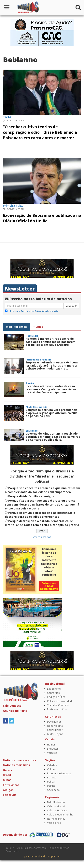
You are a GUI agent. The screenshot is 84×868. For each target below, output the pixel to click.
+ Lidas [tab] (38, 327)
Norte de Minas (56, 819)
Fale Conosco (12, 706)
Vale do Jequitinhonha (60, 815)
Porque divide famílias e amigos (31, 496)
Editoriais (10, 795)
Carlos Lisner (55, 730)
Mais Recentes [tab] (16, 327)
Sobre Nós (53, 693)
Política (51, 786)
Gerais (7, 770)
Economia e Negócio (59, 773)
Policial (51, 782)
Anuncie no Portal (16, 711)
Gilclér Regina (55, 734)
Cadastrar (71, 306)
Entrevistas (11, 785)
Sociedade (53, 790)
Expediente (54, 689)
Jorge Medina (55, 726)
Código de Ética (56, 697)
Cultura (51, 769)
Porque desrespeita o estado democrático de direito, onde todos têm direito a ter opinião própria (42, 523)
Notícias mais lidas (16, 765)
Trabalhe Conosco (58, 705)
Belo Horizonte (56, 802)
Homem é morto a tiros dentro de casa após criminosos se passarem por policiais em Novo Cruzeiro (51, 342)
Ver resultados (42, 537)
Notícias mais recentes (20, 760)
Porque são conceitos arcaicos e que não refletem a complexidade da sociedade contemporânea (42, 490)
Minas (7, 780)
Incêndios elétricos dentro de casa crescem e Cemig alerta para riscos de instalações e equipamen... (51, 389)
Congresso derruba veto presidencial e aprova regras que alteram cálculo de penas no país (52, 413)
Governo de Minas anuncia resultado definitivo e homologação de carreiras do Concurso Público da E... (53, 437)
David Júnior (54, 722)
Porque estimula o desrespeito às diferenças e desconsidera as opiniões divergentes (40, 515)
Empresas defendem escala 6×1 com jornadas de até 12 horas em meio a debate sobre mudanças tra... (52, 365)
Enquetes (53, 749)
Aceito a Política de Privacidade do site (34, 311)
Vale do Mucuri (56, 806)
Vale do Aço (54, 823)
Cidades (52, 765)
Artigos (8, 790)
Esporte (52, 778)
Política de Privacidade (60, 701)
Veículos (52, 753)
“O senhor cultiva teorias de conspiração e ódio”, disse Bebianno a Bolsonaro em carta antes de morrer (40, 132)
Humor (51, 745)
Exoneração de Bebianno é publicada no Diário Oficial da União (42, 218)
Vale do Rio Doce (57, 810)
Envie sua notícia (57, 709)
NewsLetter (20, 289)
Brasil (7, 775)
